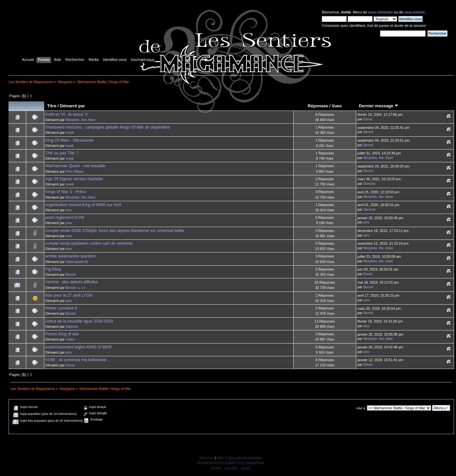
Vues (337, 106)
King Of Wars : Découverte (69, 140)
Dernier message (379, 106)
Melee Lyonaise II (61, 308)
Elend (368, 119)
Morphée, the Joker (81, 120)
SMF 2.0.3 (207, 458)
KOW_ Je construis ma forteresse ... (78, 360)
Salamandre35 (77, 262)
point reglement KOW (65, 218)
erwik (70, 132)
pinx (69, 210)
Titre (52, 106)
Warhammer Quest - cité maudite (75, 166)
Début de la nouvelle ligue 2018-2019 (79, 321)
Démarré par (73, 106)
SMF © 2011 (226, 458)
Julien (70, 339)
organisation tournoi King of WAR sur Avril (83, 205)
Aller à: (361, 408)
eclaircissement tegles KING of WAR (78, 347)
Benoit (368, 132)
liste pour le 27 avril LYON (69, 295)
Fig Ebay (53, 269)
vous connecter (380, 12)
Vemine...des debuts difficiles (72, 282)
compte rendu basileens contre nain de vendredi (89, 243)
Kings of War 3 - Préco (66, 192)
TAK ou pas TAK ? (62, 153)
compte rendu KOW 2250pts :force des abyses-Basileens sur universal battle (115, 231)
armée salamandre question (71, 256)
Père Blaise (75, 171)
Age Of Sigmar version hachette (74, 179)
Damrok (369, 184)
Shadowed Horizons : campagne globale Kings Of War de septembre (108, 127)
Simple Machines (249, 458)
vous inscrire (415, 12)
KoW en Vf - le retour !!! (66, 115)
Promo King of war (62, 334)
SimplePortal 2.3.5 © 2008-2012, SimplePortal (230, 463)
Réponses (318, 106)
